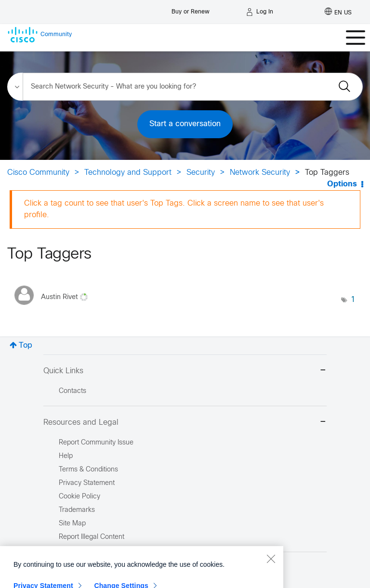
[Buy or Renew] (191, 9)
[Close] (271, 578)
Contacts (73, 391)
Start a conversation (185, 124)
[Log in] (260, 12)
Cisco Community (38, 173)
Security (201, 173)
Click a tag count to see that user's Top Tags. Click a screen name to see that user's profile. (174, 209)
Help (66, 456)
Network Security (260, 173)
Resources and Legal (185, 423)
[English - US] (338, 12)
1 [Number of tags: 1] (353, 300)
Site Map (72, 524)
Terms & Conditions (88, 470)
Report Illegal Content (92, 537)
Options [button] (342, 184)
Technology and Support (128, 173)
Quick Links (185, 371)
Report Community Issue (96, 443)
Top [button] (26, 346)
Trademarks (77, 510)
